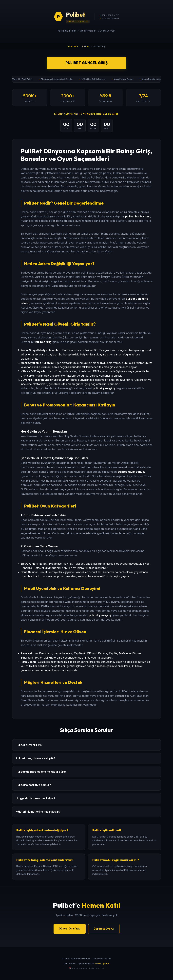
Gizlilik (98, 964)
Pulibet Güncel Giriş (86, 63)
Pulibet (86, 46)
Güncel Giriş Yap (70, 928)
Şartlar (106, 964)
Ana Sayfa (73, 46)
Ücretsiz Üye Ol (104, 929)
